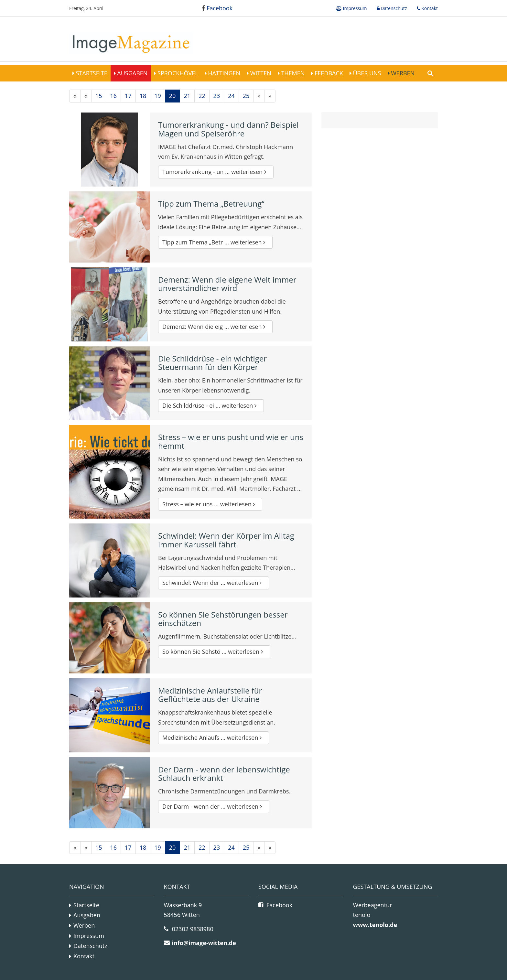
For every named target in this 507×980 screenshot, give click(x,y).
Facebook (217, 8)
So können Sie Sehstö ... (214, 652)
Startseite (91, 73)
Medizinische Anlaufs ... (214, 738)
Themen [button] (292, 73)
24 (231, 96)
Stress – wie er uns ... (210, 504)
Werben (402, 73)
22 (202, 96)
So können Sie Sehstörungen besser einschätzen (223, 619)
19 (158, 96)
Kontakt (429, 8)
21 (187, 96)
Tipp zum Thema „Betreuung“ (211, 204)
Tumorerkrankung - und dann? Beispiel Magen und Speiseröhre (228, 129)
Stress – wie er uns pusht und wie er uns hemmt (231, 441)
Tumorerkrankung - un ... (216, 172)
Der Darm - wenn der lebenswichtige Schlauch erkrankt (224, 774)
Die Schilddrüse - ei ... (211, 405)
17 (128, 96)
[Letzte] (270, 96)
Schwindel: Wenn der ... (214, 583)
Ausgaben (132, 73)
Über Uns (366, 73)
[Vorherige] (86, 96)
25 (246, 96)
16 (113, 96)
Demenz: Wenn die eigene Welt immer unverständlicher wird (227, 284)
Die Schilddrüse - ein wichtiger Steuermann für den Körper (212, 363)
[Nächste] (259, 96)
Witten (260, 73)
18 (143, 96)
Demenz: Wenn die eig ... (215, 327)
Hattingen (223, 73)
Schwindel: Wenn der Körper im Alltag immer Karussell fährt (226, 540)
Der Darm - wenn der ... (214, 806)
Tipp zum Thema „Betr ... (215, 242)
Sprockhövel (177, 73)
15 (99, 96)
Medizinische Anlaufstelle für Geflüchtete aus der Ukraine (210, 695)
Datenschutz (393, 8)
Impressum (354, 8)
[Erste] (75, 96)
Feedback (328, 73)
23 (217, 96)
